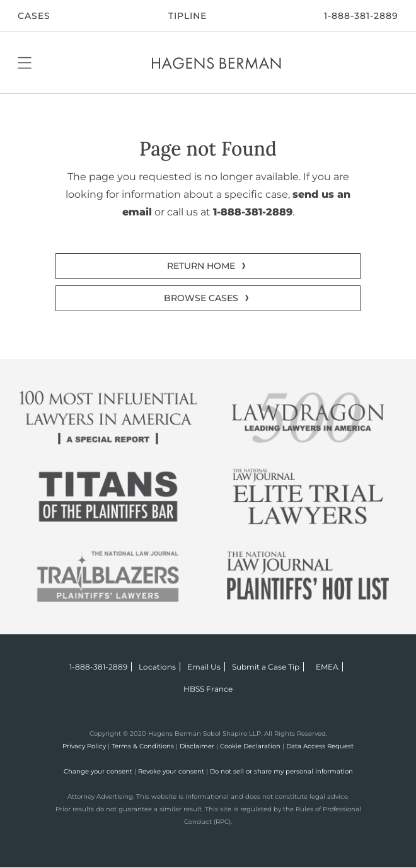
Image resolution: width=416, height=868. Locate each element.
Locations (157, 667)
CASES (34, 16)
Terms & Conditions (143, 746)
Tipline (188, 16)
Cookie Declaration (250, 746)
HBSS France (208, 689)
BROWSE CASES (201, 298)
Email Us (204, 667)
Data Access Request (320, 746)
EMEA (327, 667)
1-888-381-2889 (361, 16)
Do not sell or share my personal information (281, 771)
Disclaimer (197, 746)
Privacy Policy (84, 746)
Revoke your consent (171, 771)
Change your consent (98, 771)
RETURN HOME (201, 266)
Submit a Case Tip (266, 667)
